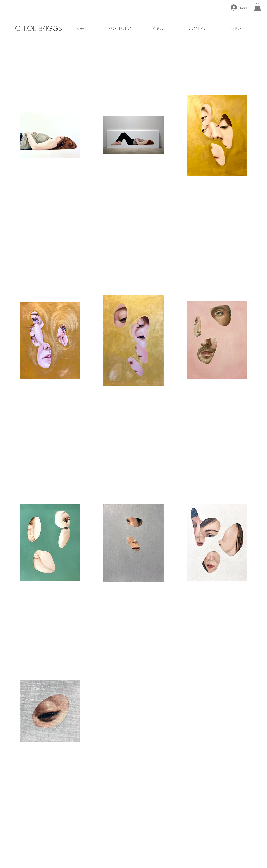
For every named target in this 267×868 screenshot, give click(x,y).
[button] (258, 7)
